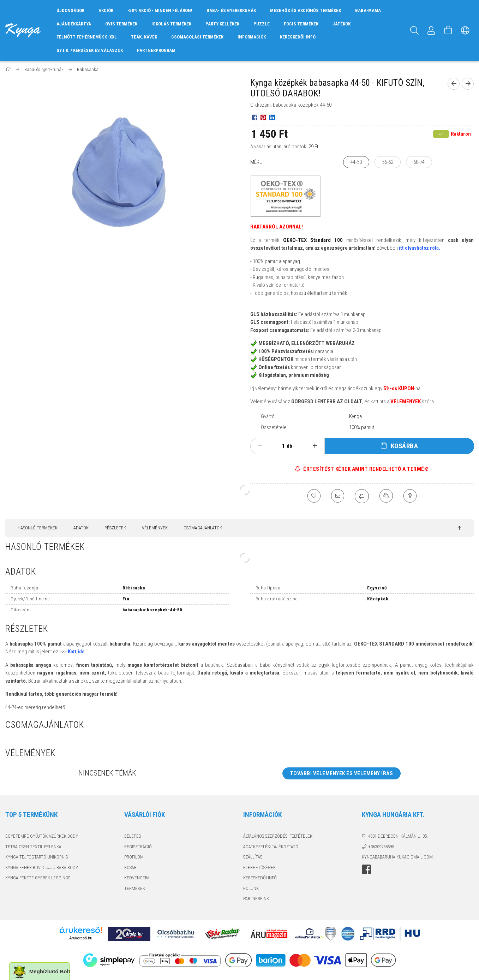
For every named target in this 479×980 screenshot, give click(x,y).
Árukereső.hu (81, 938)
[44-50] (356, 162)
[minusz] (260, 446)
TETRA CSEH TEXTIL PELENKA (33, 847)
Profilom (134, 857)
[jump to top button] (459, 528)
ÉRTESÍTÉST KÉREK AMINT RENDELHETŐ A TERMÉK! (366, 469)
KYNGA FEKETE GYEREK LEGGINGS (38, 878)
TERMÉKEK (135, 888)
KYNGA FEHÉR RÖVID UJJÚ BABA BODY (42, 868)
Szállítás (253, 857)
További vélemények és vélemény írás (342, 773)
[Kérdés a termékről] (411, 496)
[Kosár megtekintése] (448, 30)
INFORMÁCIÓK (252, 37)
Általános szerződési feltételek (278, 836)
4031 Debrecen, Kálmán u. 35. (398, 836)
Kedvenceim (137, 878)
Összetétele (274, 427)
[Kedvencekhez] (312, 496)
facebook (366, 869)
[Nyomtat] (362, 496)
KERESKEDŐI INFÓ (298, 37)
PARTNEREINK (256, 899)
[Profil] (431, 30)
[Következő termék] (468, 84)
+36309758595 (381, 847)
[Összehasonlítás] (387, 496)
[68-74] (419, 162)
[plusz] (315, 446)
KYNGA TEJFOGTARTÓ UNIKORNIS (37, 857)
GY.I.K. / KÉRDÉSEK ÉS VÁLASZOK (90, 50)
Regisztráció (138, 847)
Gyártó (268, 416)
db (289, 446)
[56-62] (388, 162)
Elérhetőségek (259, 868)
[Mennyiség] (280, 446)
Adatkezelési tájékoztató (271, 847)
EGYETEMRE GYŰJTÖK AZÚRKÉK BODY (42, 836)
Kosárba (405, 446)
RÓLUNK (251, 888)
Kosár (130, 868)
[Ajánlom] (337, 496)
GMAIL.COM (422, 857)
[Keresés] (414, 30)
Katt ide (76, 652)
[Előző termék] (454, 84)
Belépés (133, 836)
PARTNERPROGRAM (156, 50)
